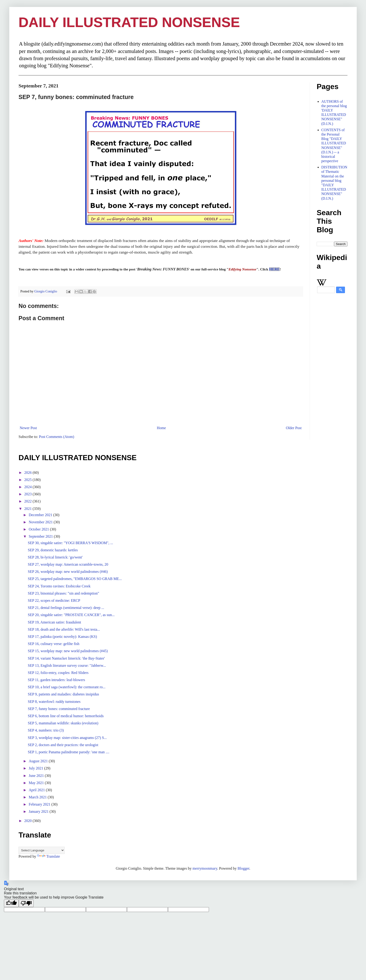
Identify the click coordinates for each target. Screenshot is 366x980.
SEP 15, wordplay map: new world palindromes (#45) (68, 651)
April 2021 (37, 790)
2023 (28, 494)
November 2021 (41, 522)
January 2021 (39, 811)
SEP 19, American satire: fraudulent (54, 622)
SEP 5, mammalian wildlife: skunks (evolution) (63, 723)
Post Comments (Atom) (57, 437)
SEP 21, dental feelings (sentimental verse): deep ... (66, 608)
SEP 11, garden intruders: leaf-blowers (56, 680)
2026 (28, 473)
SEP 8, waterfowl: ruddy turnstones (54, 702)
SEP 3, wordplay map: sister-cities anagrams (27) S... (67, 738)
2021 (28, 509)
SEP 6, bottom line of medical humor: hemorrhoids (66, 716)
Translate (49, 856)
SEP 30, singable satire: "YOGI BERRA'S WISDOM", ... (70, 543)
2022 (28, 501)
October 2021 (39, 529)
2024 (28, 487)
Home (161, 428)
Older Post (294, 428)
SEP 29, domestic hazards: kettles (53, 550)
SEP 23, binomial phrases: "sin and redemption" (63, 593)
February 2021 (40, 804)
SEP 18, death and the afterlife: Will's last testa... (64, 629)
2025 (28, 480)
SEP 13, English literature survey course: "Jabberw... (67, 665)
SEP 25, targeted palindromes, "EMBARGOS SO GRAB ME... (75, 579)
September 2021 (41, 536)
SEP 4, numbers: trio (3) (46, 730)
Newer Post (28, 428)
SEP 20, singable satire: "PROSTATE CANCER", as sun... (71, 615)
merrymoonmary (205, 868)
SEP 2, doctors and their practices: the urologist (63, 745)
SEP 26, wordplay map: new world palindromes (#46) (68, 572)
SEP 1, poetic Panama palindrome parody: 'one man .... (69, 752)
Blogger (244, 868)
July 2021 (36, 768)
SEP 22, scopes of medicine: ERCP (54, 600)
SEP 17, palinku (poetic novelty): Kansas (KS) (62, 637)
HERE (274, 269)
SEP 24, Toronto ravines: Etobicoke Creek (59, 586)
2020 (28, 821)
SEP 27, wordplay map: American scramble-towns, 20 (68, 564)
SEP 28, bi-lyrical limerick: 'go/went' (55, 557)
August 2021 (39, 761)
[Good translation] (11, 903)
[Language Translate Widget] (42, 850)
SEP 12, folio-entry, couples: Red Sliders (58, 673)
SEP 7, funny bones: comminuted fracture (59, 709)
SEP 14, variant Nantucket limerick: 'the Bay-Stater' (66, 658)
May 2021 (37, 783)
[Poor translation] (26, 903)
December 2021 (41, 515)
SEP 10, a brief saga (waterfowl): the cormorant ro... (67, 687)
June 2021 (37, 776)
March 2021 (38, 797)
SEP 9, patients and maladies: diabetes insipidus (63, 694)
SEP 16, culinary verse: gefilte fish (54, 644)
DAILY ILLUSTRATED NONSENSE (129, 22)
